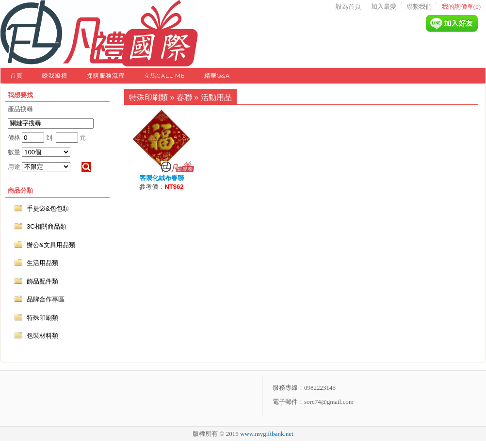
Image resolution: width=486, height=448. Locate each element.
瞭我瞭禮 (55, 76)
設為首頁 (348, 7)
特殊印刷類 (148, 97)
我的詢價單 (461, 7)
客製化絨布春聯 (162, 178)
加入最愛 (384, 7)
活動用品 (216, 97)
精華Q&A (217, 76)
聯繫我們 (419, 7)
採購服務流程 (106, 76)
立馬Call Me (164, 76)
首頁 (16, 76)
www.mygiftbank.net (267, 434)
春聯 (184, 97)
